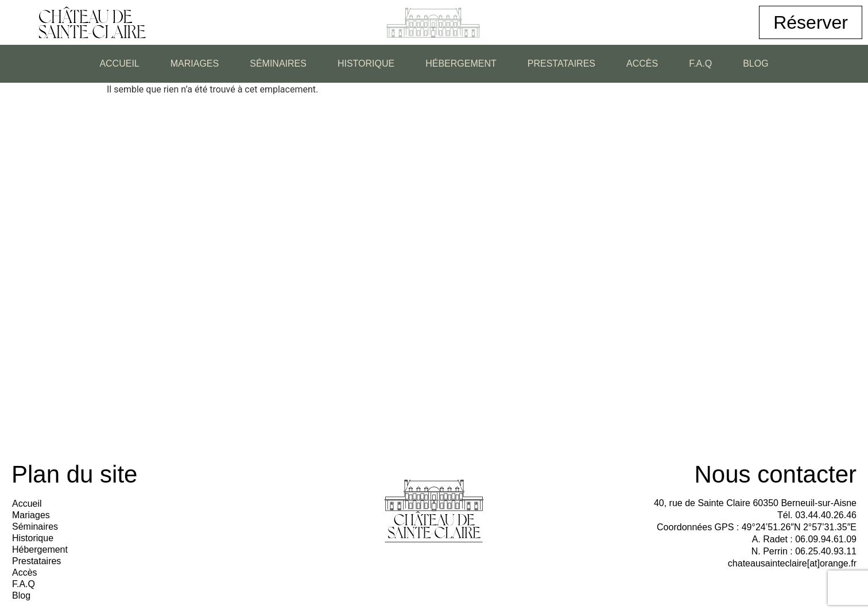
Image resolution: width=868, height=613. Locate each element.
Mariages (195, 63)
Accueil (119, 63)
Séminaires (278, 63)
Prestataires (561, 63)
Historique (366, 63)
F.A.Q (700, 63)
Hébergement (461, 63)
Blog (755, 63)
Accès (642, 63)
